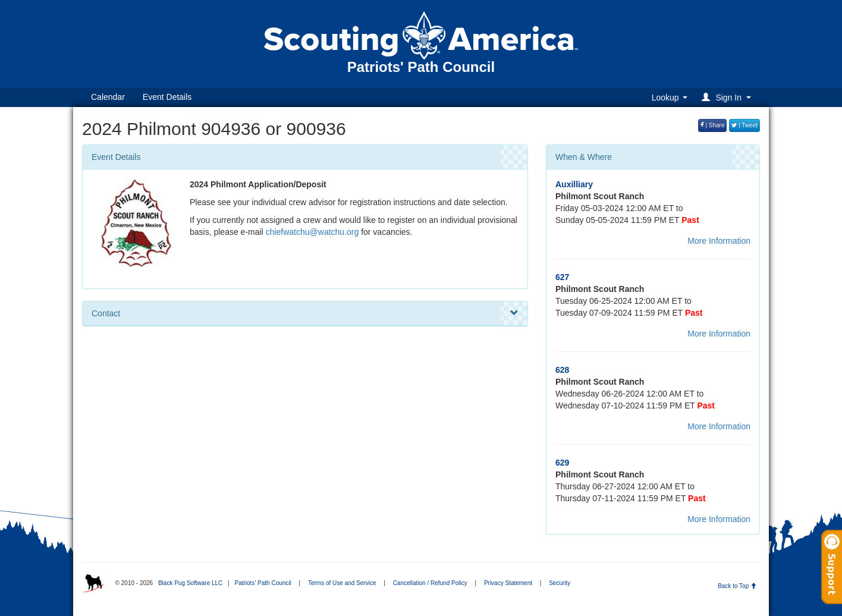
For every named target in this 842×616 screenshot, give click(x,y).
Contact (305, 313)
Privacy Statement (508, 583)
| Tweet (744, 125)
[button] (728, 97)
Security (560, 583)
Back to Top (737, 586)
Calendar (108, 97)
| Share (713, 125)
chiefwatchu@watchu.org (312, 232)
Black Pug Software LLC (190, 583)
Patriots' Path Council (263, 583)
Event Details (167, 97)
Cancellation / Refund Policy (430, 583)
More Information (719, 241)
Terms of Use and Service (342, 583)
